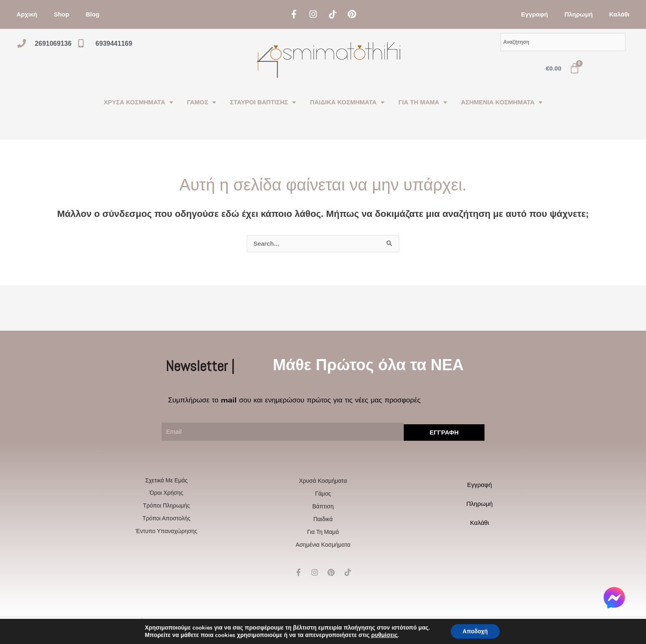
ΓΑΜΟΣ (201, 102)
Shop (61, 14)
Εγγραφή (535, 14)
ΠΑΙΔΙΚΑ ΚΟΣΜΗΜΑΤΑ (347, 102)
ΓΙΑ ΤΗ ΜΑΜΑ (423, 102)
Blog (92, 14)
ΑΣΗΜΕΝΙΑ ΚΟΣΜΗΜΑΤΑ (502, 102)
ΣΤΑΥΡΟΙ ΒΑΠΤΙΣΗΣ (263, 102)
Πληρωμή (579, 14)
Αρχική (27, 14)
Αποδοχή (475, 631)
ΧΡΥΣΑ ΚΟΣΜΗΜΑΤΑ (138, 102)
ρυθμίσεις (384, 635)
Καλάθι (619, 14)
